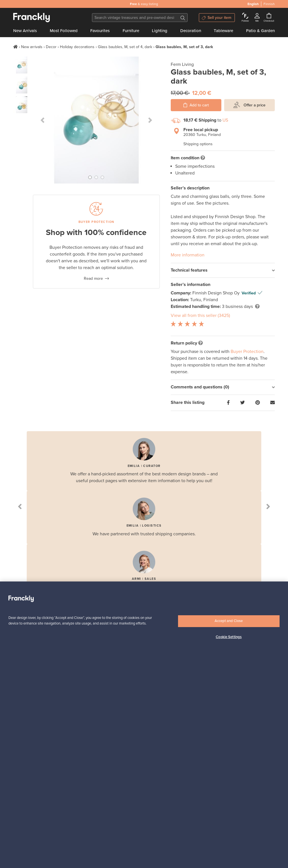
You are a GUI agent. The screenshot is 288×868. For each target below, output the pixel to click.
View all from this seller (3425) (200, 316)
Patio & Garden (260, 31)
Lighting (160, 31)
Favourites (100, 31)
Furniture (131, 31)
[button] (42, 120)
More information (188, 255)
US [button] (225, 120)
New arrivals (32, 47)
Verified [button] (249, 293)
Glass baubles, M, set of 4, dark (125, 47)
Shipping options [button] (198, 144)
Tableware (223, 31)
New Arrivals (25, 31)
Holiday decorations (77, 47)
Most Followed (64, 31)
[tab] (223, 271)
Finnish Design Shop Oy (217, 293)
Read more (93, 278)
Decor (51, 47)
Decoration (191, 31)
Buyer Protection (247, 352)
